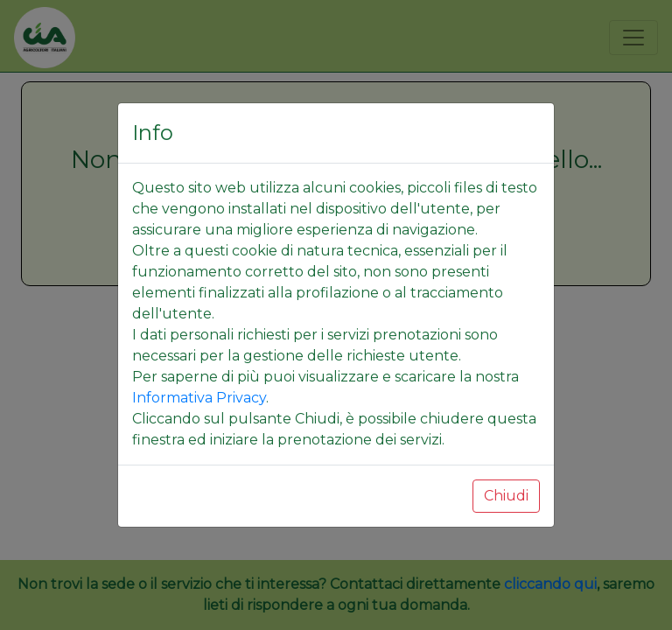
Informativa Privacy (199, 398)
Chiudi (506, 496)
